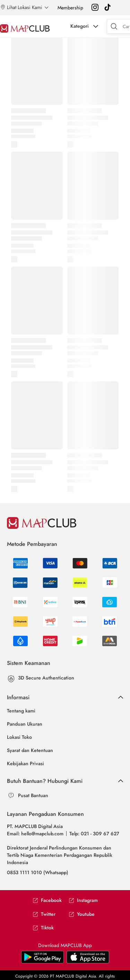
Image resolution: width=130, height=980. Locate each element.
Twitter (44, 914)
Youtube (82, 914)
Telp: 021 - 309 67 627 (94, 834)
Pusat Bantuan (33, 795)
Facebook (47, 900)
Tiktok (43, 928)
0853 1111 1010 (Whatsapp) (38, 872)
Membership (70, 8)
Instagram (83, 900)
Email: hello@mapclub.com (35, 834)
